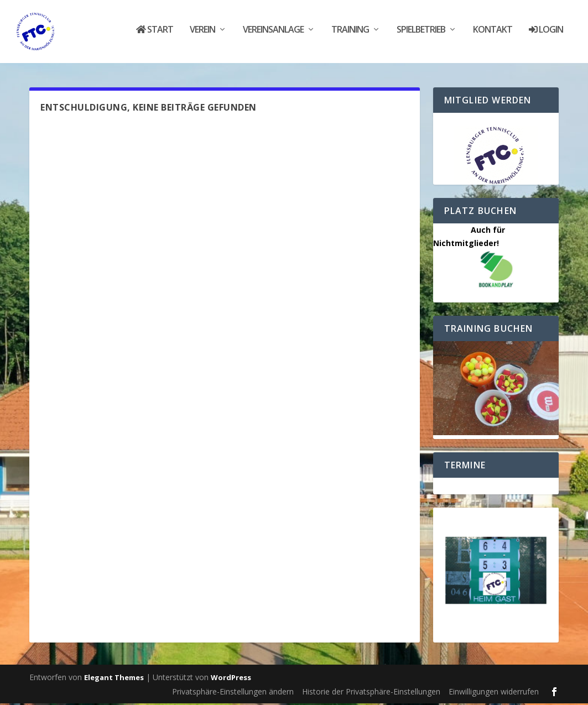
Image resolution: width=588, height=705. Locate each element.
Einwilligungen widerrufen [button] (494, 694)
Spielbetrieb (421, 35)
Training (350, 35)
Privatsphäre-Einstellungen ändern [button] (233, 694)
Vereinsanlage (273, 35)
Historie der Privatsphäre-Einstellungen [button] (371, 694)
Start (155, 35)
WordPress (231, 680)
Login (546, 35)
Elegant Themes (114, 680)
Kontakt (493, 35)
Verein (202, 35)
